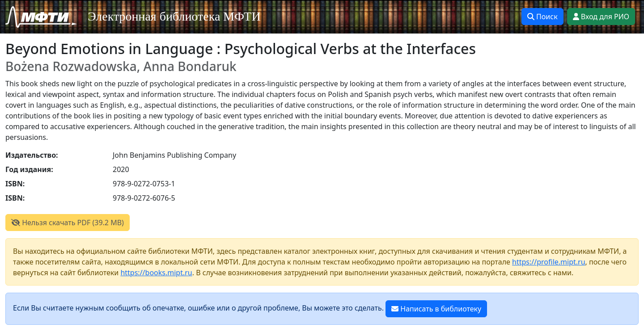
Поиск (542, 17)
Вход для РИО (601, 17)
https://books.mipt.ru (156, 273)
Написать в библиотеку (436, 309)
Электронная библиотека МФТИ (174, 16)
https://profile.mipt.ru (549, 262)
